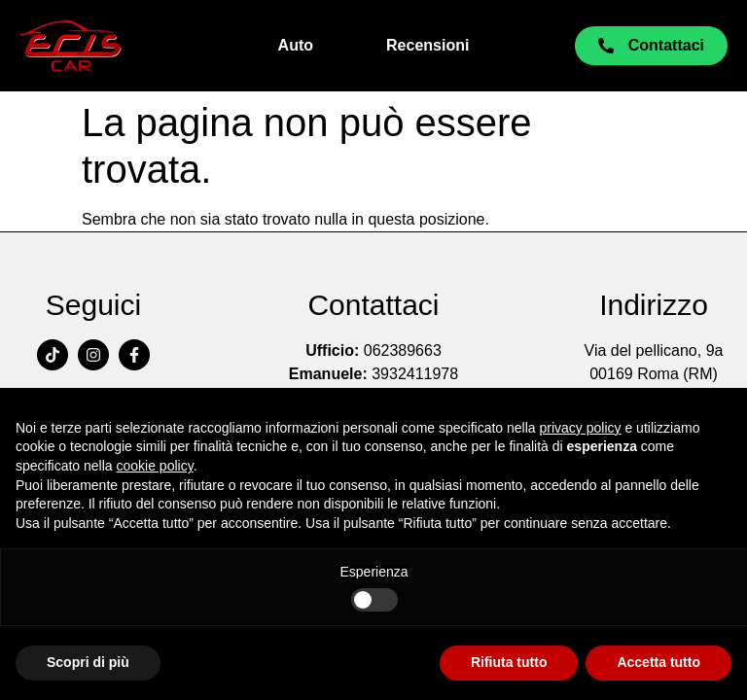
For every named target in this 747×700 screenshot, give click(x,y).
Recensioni (427, 45)
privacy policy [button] (581, 428)
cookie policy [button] (155, 466)
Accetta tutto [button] (658, 662)
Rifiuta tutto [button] (509, 662)
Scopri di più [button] (88, 662)
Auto (296, 45)
